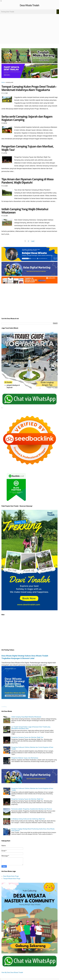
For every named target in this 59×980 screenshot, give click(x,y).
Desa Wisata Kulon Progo (11, 876)
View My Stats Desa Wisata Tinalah (12, 972)
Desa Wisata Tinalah (30, 5)
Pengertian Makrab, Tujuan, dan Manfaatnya (25, 758)
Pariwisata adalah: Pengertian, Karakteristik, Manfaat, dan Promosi (32, 809)
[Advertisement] (29, 29)
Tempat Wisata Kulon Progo (12, 879)
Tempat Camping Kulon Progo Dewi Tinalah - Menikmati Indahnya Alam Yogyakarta (29, 88)
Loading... (4, 707)
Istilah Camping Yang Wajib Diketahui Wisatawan (25, 211)
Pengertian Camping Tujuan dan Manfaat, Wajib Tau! (28, 148)
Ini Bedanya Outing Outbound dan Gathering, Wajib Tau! (28, 819)
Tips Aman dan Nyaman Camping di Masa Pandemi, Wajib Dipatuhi (27, 181)
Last (33, 241)
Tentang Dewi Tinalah (8, 12)
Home (3, 82)
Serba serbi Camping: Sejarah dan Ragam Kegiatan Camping (27, 118)
